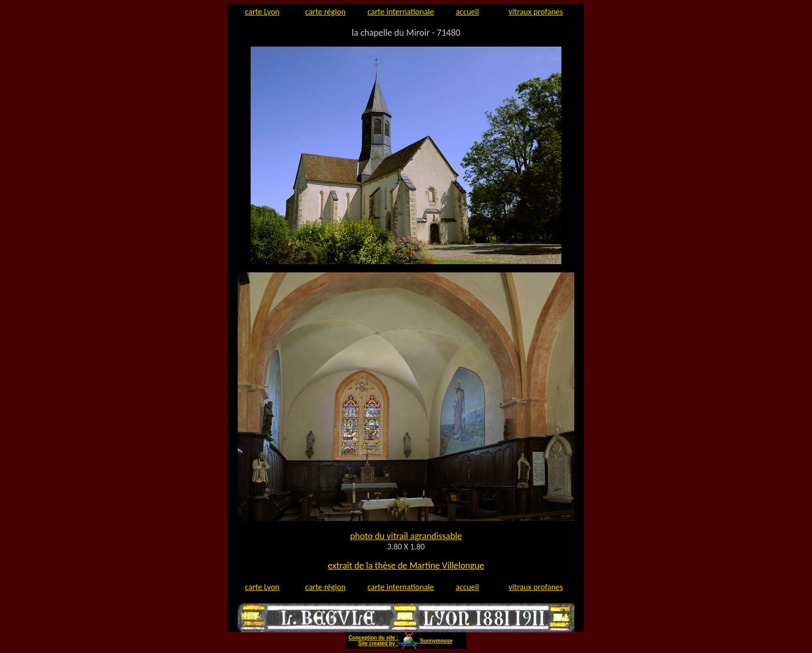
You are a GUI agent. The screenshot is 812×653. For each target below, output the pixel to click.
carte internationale (401, 12)
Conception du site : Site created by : (373, 641)
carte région (325, 12)
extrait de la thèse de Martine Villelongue (406, 565)
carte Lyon (262, 12)
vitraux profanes (536, 12)
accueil (467, 12)
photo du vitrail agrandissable (406, 536)
